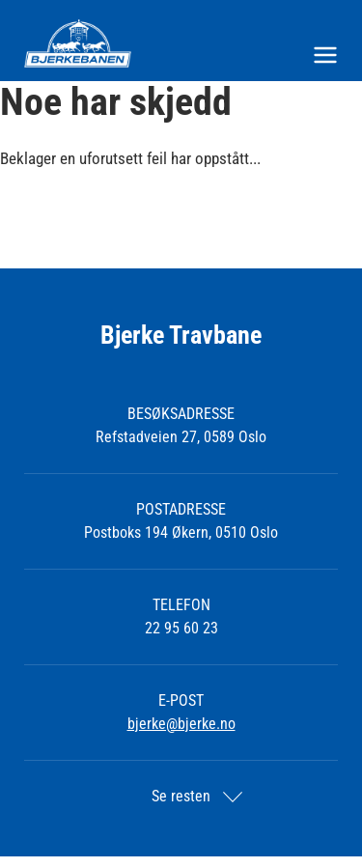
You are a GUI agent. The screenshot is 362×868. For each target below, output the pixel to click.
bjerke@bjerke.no (181, 724)
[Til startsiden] (181, 43)
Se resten (181, 796)
